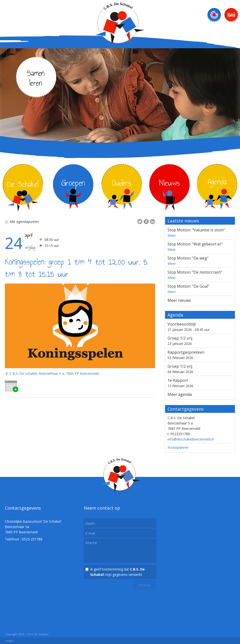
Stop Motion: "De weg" (188, 258)
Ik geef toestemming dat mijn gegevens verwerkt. (117, 572)
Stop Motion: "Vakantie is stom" (196, 230)
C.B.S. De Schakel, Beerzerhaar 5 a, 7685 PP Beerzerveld (54, 373)
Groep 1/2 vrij (180, 338)
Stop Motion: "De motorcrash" (195, 272)
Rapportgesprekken (186, 352)
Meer (172, 235)
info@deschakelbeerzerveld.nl (191, 439)
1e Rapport (178, 380)
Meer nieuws (179, 300)
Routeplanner (178, 447)
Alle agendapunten (22, 222)
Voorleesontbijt (182, 324)
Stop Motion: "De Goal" (188, 286)
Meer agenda (180, 394)
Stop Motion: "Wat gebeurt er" (195, 244)
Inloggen (9, 641)
